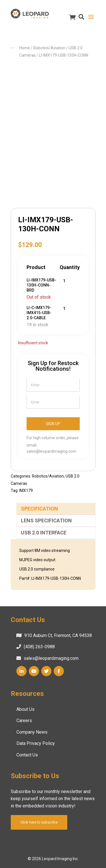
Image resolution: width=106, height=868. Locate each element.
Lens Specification (46, 520)
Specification (39, 509)
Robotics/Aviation (49, 48)
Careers (24, 721)
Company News (32, 732)
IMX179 (26, 490)
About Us (25, 709)
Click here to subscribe (39, 822)
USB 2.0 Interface (44, 533)
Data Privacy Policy (36, 743)
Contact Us (27, 755)
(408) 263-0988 (39, 647)
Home (25, 48)
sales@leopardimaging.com (51, 451)
